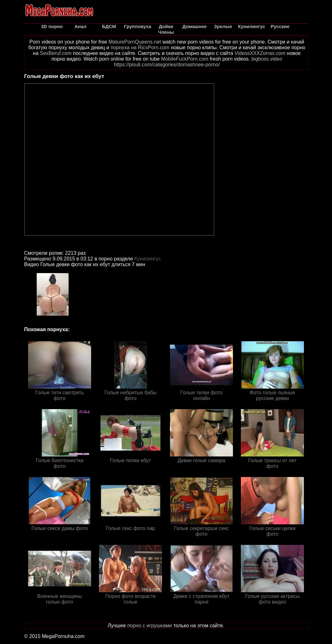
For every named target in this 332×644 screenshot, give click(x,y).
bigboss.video (267, 59)
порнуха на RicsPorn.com (140, 48)
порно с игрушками (150, 626)
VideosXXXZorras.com (260, 53)
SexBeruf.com (56, 53)
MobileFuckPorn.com (185, 59)
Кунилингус (148, 259)
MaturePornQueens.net (135, 42)
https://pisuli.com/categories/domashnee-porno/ (167, 65)
